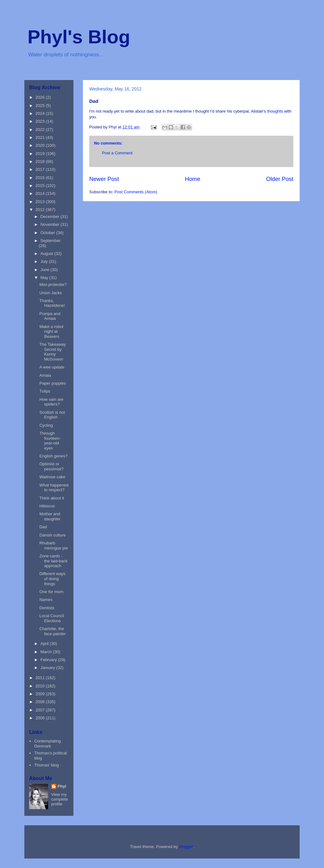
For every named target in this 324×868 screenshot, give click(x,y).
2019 (41, 154)
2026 (41, 97)
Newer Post (104, 179)
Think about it (52, 498)
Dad (43, 527)
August (47, 254)
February (49, 660)
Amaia (45, 375)
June (46, 270)
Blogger (186, 847)
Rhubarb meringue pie (53, 546)
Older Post (280, 179)
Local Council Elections (52, 618)
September (51, 241)
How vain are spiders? (51, 402)
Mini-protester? (53, 285)
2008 (41, 702)
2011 (41, 678)
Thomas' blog (47, 765)
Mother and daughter (50, 516)
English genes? (53, 456)
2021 (41, 137)
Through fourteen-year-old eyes (50, 441)
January (48, 668)
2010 (41, 686)
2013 (41, 202)
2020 (41, 145)
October (48, 233)
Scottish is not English (52, 415)
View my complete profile (60, 799)
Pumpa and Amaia (50, 316)
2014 (41, 193)
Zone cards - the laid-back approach (53, 561)
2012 (41, 210)
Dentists (47, 608)
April (45, 644)
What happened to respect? (54, 488)
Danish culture (52, 535)
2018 (41, 161)
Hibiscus (47, 506)
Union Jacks (50, 293)
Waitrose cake (52, 477)
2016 (41, 178)
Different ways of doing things (52, 579)
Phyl (62, 786)
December (51, 217)
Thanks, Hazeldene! (52, 303)
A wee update (52, 367)
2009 (41, 694)
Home (193, 179)
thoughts (275, 111)
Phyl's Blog (79, 37)
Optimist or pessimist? (51, 466)
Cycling (46, 425)
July (45, 261)
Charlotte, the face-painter (53, 631)
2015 (41, 186)
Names (46, 600)
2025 (41, 105)
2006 (41, 718)
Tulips (45, 391)
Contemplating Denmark (47, 744)
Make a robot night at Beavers (51, 332)
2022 (41, 130)
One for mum (51, 592)
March (47, 652)
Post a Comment (117, 153)
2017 (41, 169)
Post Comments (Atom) (136, 192)
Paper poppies (53, 383)
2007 (41, 710)
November (51, 224)
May (45, 278)
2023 (41, 121)
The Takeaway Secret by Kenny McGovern (53, 352)
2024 (41, 113)
